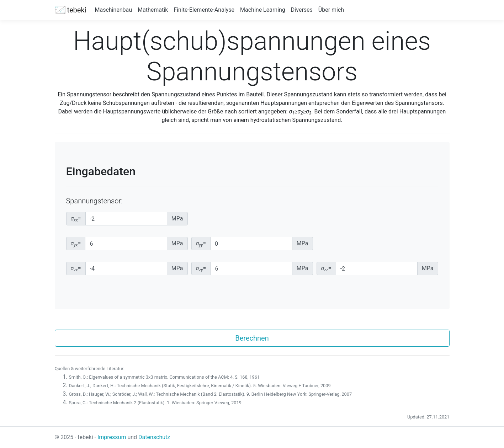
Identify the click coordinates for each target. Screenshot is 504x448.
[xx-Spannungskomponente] (126, 219)
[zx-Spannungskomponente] (126, 268)
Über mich (331, 10)
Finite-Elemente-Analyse (204, 10)
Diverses (302, 10)
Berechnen (252, 338)
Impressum (112, 437)
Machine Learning (263, 10)
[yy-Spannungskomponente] (251, 244)
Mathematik (153, 10)
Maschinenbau (113, 10)
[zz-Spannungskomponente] (377, 268)
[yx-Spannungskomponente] (126, 244)
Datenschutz (154, 437)
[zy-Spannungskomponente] (251, 268)
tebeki (71, 10)
